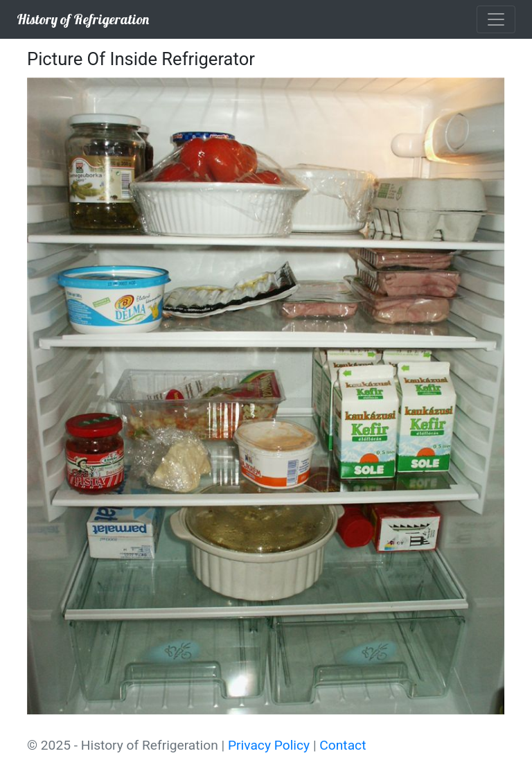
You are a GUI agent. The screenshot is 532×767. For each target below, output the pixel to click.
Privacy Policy (269, 745)
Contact (343, 745)
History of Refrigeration (83, 19)
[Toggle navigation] (496, 19)
